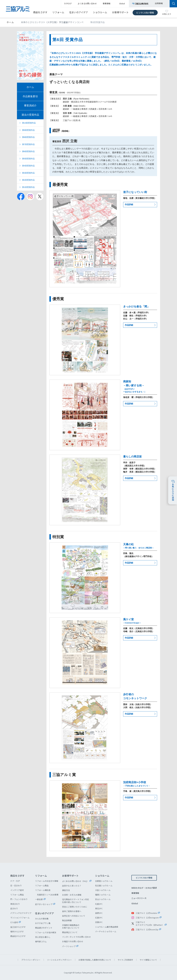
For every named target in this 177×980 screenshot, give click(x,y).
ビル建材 (14, 922)
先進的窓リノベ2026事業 (48, 895)
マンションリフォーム (20, 918)
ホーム (10, 22)
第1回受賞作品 (28, 187)
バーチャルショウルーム (106, 931)
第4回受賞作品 (28, 166)
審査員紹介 (30, 106)
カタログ (68, 3)
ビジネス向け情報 (145, 13)
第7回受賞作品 (28, 144)
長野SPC (99, 913)
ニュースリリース (139, 898)
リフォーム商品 (17, 895)
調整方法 (66, 890)
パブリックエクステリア (21, 913)
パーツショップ (69, 946)
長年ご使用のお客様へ (72, 911)
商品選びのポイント (44, 928)
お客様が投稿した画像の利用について (95, 960)
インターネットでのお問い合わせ (76, 937)
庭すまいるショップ (44, 904)
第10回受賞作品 (29, 123)
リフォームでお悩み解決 (46, 932)
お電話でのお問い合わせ (73, 941)
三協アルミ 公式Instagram (147, 918)
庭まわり (14, 908)
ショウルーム (100, 12)
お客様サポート (120, 12)
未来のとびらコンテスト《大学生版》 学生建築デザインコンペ (52, 22)
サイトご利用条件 (125, 960)
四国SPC (99, 922)
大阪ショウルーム (103, 890)
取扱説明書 (67, 920)
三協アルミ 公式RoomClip (147, 929)
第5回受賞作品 (28, 159)
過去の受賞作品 (30, 115)
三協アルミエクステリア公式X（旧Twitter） (150, 924)
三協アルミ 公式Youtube (146, 913)
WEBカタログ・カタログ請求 (144, 888)
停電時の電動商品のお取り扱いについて (71, 926)
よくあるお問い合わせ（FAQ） (75, 881)
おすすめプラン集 (43, 923)
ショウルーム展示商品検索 (107, 927)
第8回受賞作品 (28, 137)
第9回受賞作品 (28, 130)
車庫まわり (15, 904)
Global (135, 903)
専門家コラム (41, 942)
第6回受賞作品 (28, 151)
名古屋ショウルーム (104, 886)
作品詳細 (129, 204)
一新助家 (39, 899)
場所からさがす (17, 932)
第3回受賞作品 (28, 173)
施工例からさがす (18, 927)
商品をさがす (40, 12)
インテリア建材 (17, 890)
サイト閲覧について (148, 960)
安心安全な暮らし (43, 937)
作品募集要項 (30, 96)
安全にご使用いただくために (75, 907)
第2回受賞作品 (28, 180)
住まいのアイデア (79, 12)
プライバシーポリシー (31, 960)
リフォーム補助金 (43, 890)
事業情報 (135, 893)
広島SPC (99, 918)
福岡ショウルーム (103, 895)
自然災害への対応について (74, 916)
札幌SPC (99, 904)
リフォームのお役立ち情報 (47, 881)
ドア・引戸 (15, 881)
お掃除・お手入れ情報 (72, 895)
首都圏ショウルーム (104, 881)
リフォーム (58, 12)
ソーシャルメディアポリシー (59, 960)
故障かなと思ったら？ (72, 886)
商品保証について (70, 932)
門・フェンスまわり (19, 899)
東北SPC (99, 908)
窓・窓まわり (16, 886)
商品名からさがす (18, 936)
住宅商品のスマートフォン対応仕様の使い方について (76, 901)
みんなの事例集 (42, 919)
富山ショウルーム (103, 899)
